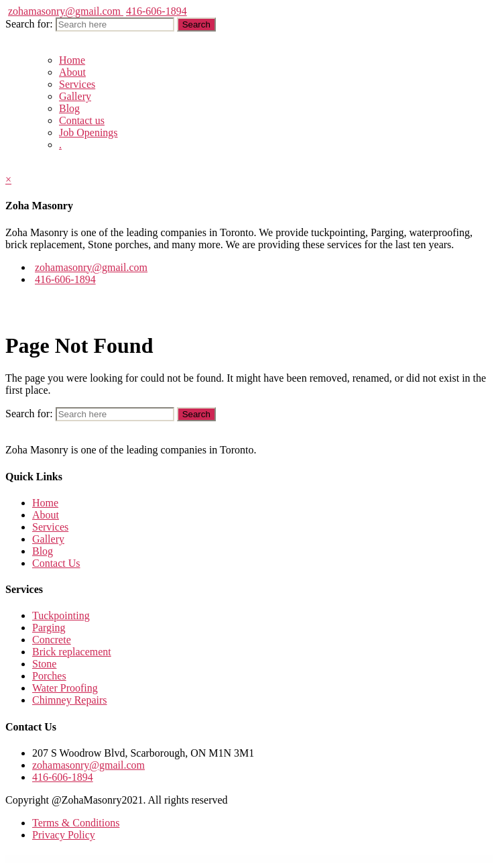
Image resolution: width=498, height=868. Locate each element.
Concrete (52, 640)
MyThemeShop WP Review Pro (291, 859)
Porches (49, 676)
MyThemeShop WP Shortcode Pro (312, 859)
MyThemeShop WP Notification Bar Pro (228, 859)
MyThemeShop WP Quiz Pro (249, 859)
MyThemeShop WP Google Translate (203, 859)
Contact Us (56, 563)
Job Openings (88, 132)
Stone (44, 664)
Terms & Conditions (76, 823)
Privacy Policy (64, 835)
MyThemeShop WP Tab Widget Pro (355, 859)
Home (72, 60)
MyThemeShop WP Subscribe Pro (333, 859)
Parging (49, 628)
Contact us (82, 120)
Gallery (75, 96)
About (72, 72)
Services (77, 84)
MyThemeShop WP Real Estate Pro (270, 859)
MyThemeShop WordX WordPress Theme (156, 859)
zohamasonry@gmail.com (66, 11)
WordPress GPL (138, 859)
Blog (69, 108)
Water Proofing (65, 688)
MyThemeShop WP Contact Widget (181, 859)
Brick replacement (72, 652)
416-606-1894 (157, 11)
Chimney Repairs (70, 700)
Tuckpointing (61, 615)
